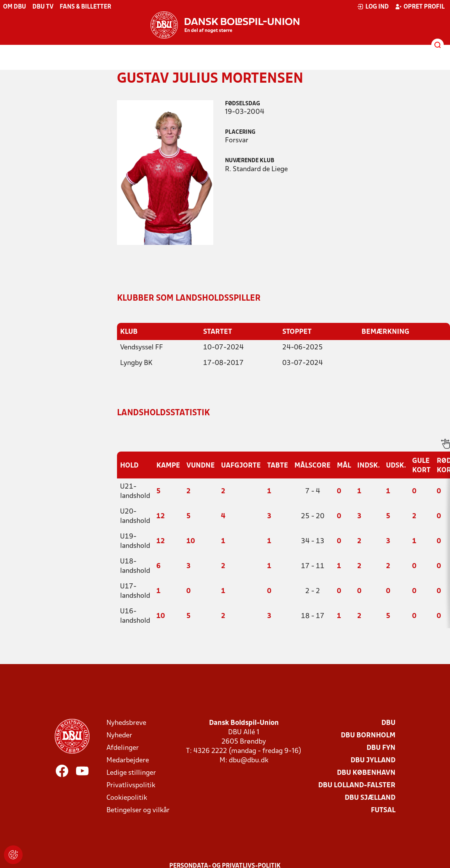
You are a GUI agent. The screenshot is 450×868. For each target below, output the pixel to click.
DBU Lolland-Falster (357, 785)
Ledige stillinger (131, 773)
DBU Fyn (381, 748)
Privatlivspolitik (131, 785)
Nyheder (119, 735)
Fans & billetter (85, 7)
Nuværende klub (250, 161)
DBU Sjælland (370, 798)
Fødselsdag (243, 104)
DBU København (366, 773)
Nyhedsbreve (126, 723)
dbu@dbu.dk (249, 760)
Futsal (383, 810)
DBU (388, 723)
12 (161, 516)
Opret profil (420, 7)
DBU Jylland (373, 760)
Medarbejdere (128, 760)
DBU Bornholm (368, 735)
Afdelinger (123, 748)
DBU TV (43, 7)
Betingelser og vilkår (138, 810)
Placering (240, 132)
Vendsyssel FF (142, 347)
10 (191, 541)
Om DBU (15, 7)
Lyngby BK (136, 363)
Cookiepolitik (127, 798)
